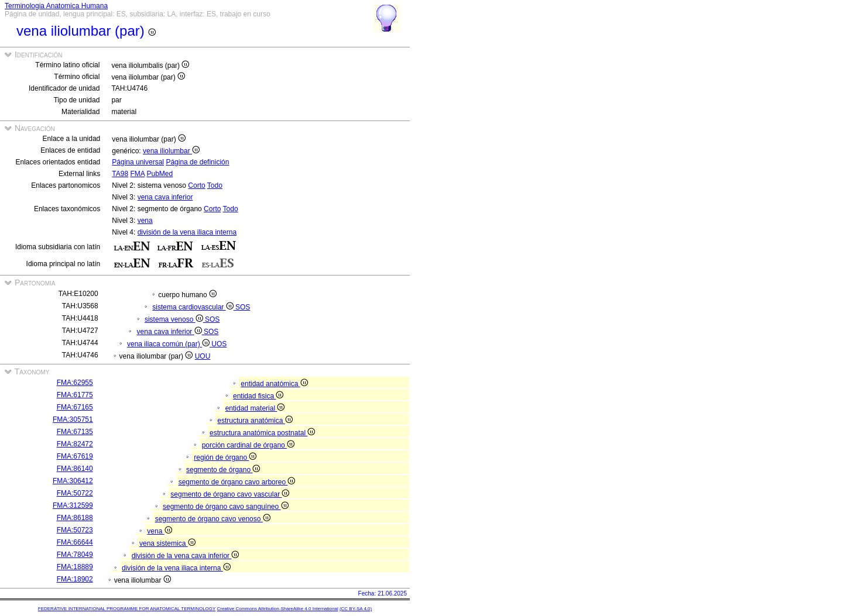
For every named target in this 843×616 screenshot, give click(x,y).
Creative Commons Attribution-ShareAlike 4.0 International (277, 609)
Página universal (138, 162)
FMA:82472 (75, 444)
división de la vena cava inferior (186, 556)
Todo (215, 185)
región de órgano (225, 457)
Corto (196, 185)
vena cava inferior (165, 197)
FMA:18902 (75, 579)
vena (145, 221)
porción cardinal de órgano (248, 445)
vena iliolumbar (171, 151)
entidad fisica (258, 396)
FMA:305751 (73, 419)
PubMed (160, 174)
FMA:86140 (75, 469)
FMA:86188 (75, 518)
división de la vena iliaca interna (187, 232)
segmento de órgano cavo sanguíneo (225, 507)
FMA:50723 (75, 530)
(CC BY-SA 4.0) (356, 609)
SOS (243, 307)
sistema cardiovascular (194, 307)
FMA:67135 (75, 432)
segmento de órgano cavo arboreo (237, 482)
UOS (219, 344)
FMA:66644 (75, 542)
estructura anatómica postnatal (262, 433)
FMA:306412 (73, 481)
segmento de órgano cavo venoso (213, 519)
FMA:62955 (75, 383)
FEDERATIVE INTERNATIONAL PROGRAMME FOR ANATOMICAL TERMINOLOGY (127, 609)
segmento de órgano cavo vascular (230, 494)
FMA (137, 174)
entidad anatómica (274, 384)
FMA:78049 (75, 555)
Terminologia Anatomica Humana (56, 6)
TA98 (120, 174)
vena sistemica (167, 543)
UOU (203, 356)
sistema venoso (175, 319)
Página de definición (197, 162)
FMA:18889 (75, 567)
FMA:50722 (75, 493)
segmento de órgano (223, 470)
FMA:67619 (75, 456)
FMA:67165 (75, 407)
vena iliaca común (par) (169, 344)
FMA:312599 (73, 505)
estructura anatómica (255, 421)
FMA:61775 (75, 395)
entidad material (255, 408)
